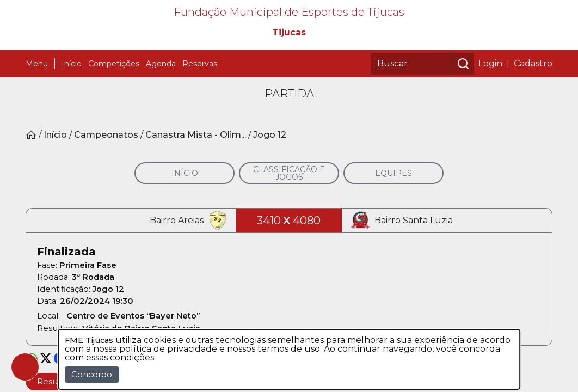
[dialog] (289, 359)
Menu (37, 107)
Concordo (92, 375)
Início (72, 107)
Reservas (200, 107)
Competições (114, 107)
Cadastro (533, 106)
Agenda (161, 107)
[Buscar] (411, 107)
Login (490, 106)
